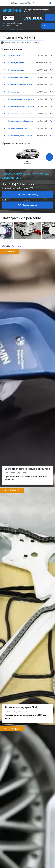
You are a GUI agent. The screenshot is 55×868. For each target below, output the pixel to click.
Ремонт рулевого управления (21, 99)
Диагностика (14, 55)
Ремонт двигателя (16, 63)
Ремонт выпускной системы (21, 136)
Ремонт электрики (16, 70)
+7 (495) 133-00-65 (33, 18)
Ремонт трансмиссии (18, 128)
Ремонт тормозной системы (21, 121)
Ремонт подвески (16, 92)
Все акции (17, 246)
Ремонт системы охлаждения (21, 106)
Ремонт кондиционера (18, 77)
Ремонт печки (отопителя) (20, 85)
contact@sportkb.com (15, 30)
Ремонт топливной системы (21, 114)
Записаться (48, 26)
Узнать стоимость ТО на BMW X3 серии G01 (23, 43)
